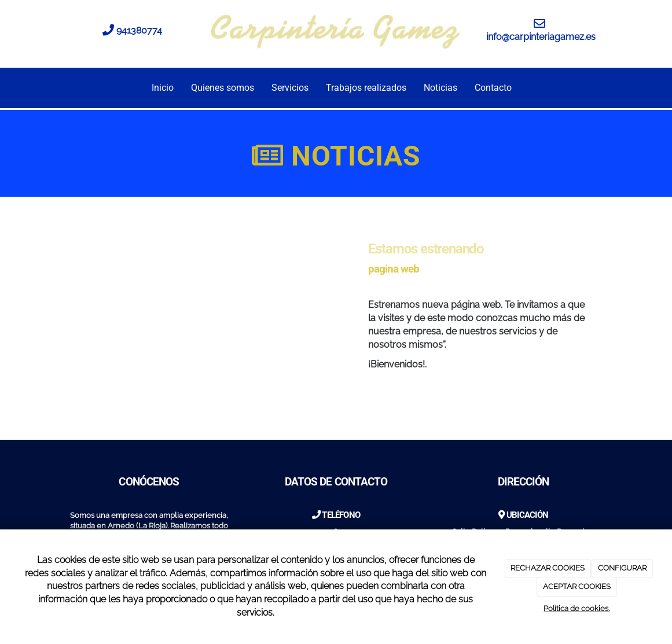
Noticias (440, 88)
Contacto (493, 88)
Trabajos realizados (366, 88)
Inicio (163, 88)
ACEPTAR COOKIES (577, 586)
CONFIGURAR (622, 568)
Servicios (290, 88)
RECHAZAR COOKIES (548, 568)
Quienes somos (223, 88)
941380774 (139, 30)
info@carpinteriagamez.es (541, 37)
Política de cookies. (576, 608)
